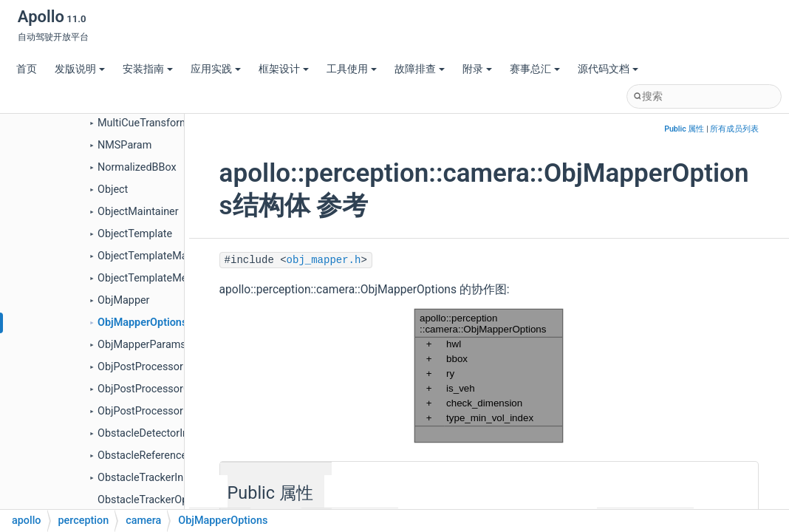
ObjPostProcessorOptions (159, 389)
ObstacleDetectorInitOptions (164, 433)
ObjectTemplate (135, 234)
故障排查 (420, 69)
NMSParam (124, 145)
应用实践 (216, 69)
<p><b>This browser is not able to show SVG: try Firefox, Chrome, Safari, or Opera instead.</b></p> (489, 376)
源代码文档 (608, 69)
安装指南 (148, 69)
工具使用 (352, 69)
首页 (27, 69)
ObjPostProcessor (140, 367)
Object (113, 190)
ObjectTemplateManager (156, 256)
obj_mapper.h (324, 260)
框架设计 (284, 69)
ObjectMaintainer (138, 212)
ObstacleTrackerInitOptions (162, 478)
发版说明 (80, 69)
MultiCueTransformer (148, 123)
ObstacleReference (142, 456)
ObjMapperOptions (142, 323)
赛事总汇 (535, 69)
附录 (477, 69)
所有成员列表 (734, 129)
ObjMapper (124, 300)
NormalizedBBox (137, 167)
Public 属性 (684, 129)
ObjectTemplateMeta (147, 278)
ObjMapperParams (142, 345)
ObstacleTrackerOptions (154, 500)
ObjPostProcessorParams (158, 411)
